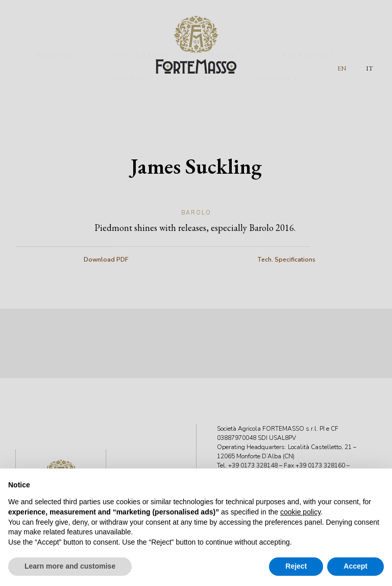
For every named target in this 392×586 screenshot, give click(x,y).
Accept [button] (356, 566)
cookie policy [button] (300, 512)
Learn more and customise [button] (70, 566)
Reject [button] (296, 566)
